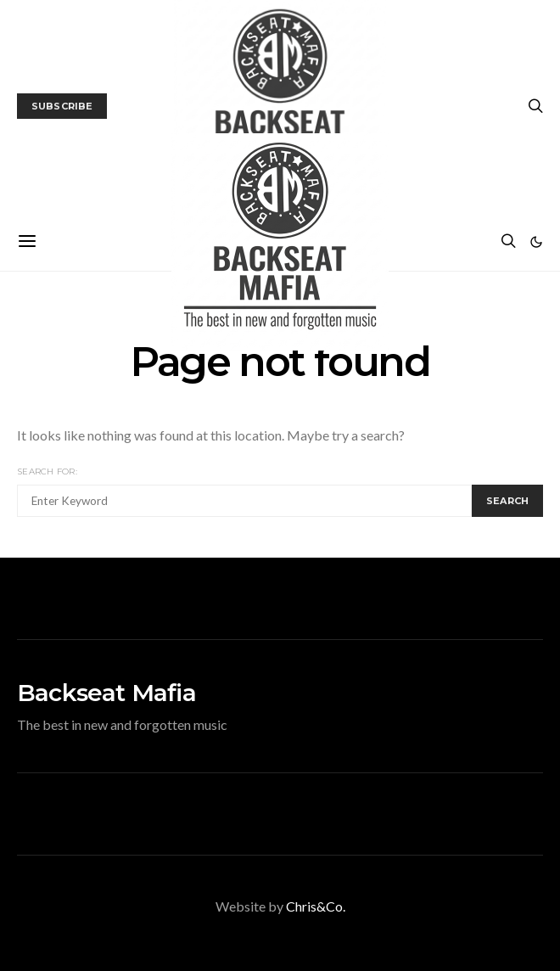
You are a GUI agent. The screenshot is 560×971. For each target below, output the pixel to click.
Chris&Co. (316, 906)
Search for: (47, 471)
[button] (536, 242)
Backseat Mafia (106, 693)
